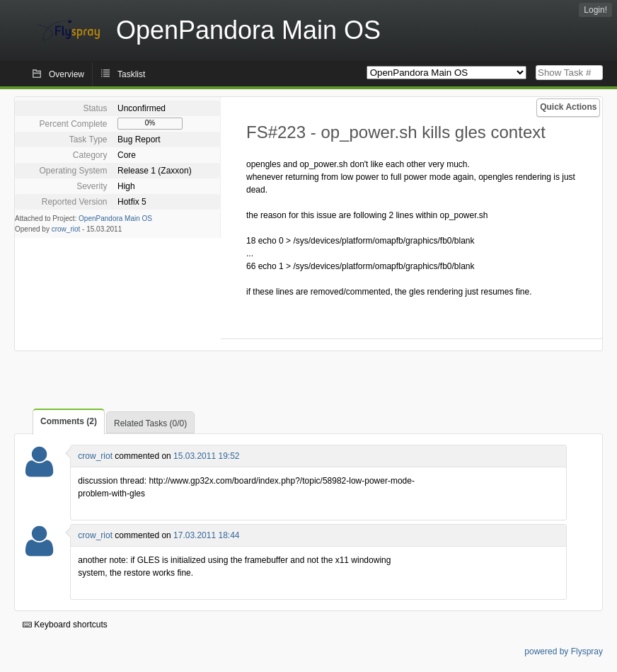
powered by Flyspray (564, 651)
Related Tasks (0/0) (150, 423)
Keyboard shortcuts (65, 625)
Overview (67, 74)
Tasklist (131, 74)
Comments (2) (69, 421)
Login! (595, 10)
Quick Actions (568, 107)
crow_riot (66, 229)
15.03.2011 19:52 (206, 456)
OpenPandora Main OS (115, 218)
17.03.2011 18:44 (206, 535)
